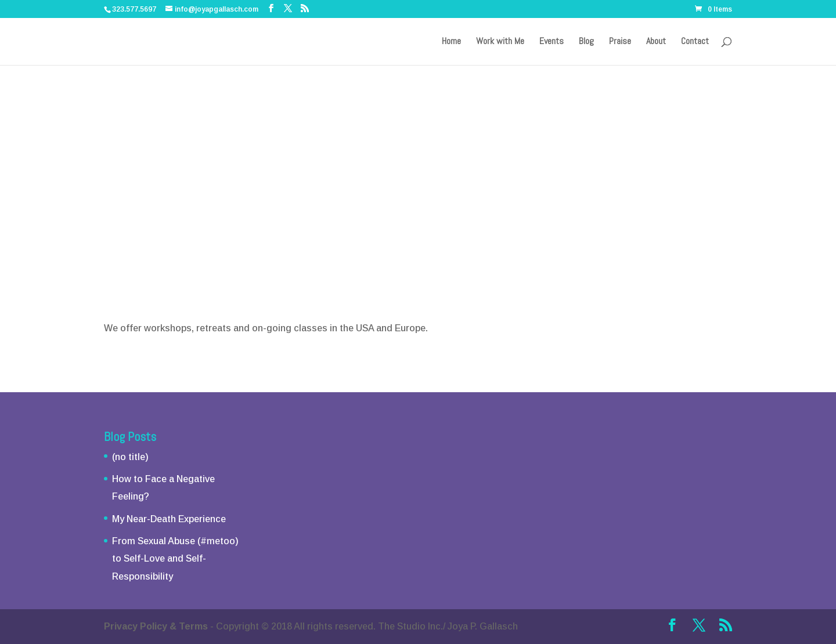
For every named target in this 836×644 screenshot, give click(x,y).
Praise (620, 42)
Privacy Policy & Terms (156, 626)
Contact (695, 42)
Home (451, 42)
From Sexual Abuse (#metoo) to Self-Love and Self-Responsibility (175, 559)
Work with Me (500, 42)
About (656, 42)
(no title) (130, 457)
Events (552, 42)
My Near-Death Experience (169, 519)
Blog (586, 42)
